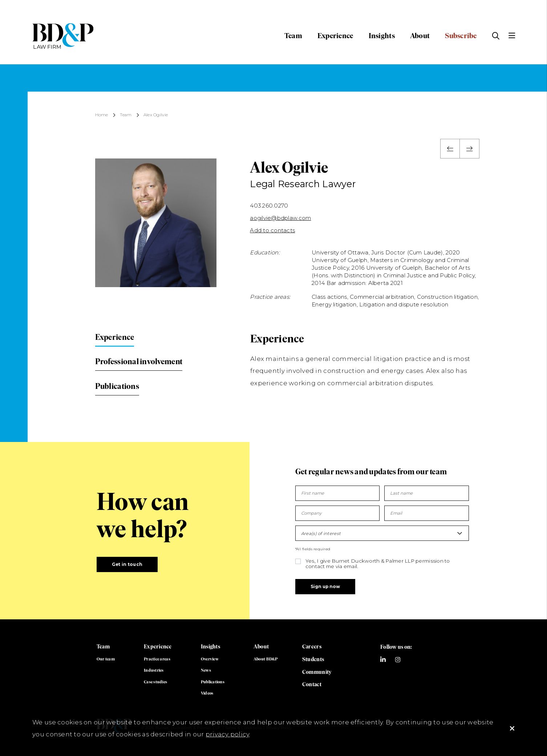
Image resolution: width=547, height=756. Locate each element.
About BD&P (266, 659)
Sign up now (325, 587)
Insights (382, 36)
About (420, 36)
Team (293, 36)
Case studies (155, 682)
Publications (117, 386)
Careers (312, 647)
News (206, 670)
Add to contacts (272, 230)
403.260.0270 (269, 206)
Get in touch (127, 564)
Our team (106, 659)
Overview (210, 659)
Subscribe (461, 36)
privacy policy (228, 734)
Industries (154, 670)
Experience (335, 36)
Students (313, 659)
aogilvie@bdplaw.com (280, 218)
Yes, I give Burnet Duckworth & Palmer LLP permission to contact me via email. (378, 564)
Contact (312, 684)
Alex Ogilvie (156, 115)
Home (102, 115)
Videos (207, 693)
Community (317, 672)
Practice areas (157, 659)
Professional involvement (139, 361)
